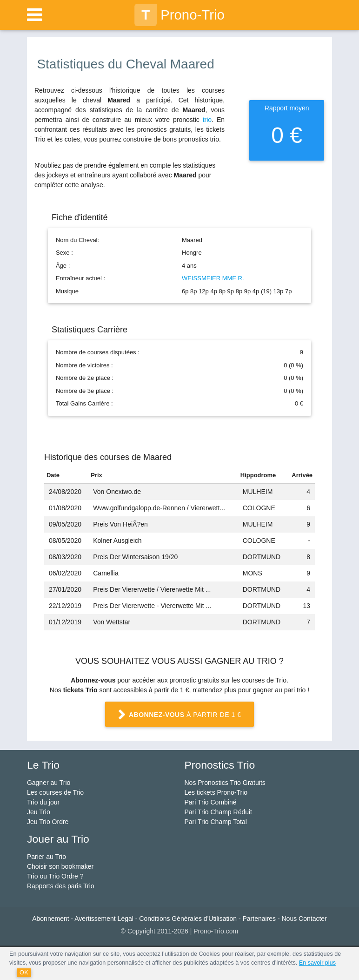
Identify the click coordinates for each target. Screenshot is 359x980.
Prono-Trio (179, 15)
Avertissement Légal (104, 919)
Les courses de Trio (55, 792)
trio (207, 120)
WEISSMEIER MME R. (213, 278)
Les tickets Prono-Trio (216, 792)
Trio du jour (43, 802)
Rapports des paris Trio (61, 886)
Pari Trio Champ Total (216, 822)
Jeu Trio (39, 812)
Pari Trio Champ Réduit (219, 812)
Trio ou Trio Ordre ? (55, 876)
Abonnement (50, 919)
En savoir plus (317, 963)
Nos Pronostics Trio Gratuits (225, 783)
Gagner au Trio (49, 783)
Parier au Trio (47, 857)
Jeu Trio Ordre (48, 822)
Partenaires (259, 919)
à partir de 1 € (179, 715)
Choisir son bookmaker (60, 866)
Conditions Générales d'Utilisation (188, 919)
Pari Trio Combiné (211, 802)
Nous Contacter (304, 919)
